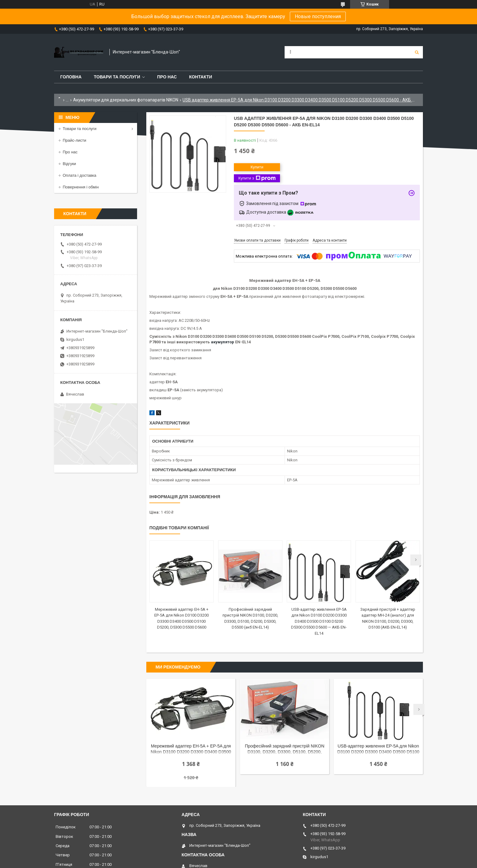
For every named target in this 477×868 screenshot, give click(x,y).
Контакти (201, 77)
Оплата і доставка (79, 175)
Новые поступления (318, 16)
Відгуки (69, 164)
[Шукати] (417, 52)
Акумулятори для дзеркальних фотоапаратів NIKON (126, 100)
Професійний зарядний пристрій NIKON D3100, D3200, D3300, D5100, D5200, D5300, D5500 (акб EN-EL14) (285, 750)
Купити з (257, 178)
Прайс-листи (74, 140)
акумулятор (223, 342)
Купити (257, 167)
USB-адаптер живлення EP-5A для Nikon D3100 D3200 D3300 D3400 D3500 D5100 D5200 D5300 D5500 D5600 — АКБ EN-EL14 (319, 621)
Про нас (167, 77)
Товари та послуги (117, 77)
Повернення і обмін (81, 187)
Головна (71, 77)
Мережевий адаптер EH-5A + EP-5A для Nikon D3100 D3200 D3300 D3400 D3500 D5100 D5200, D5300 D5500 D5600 (191, 750)
